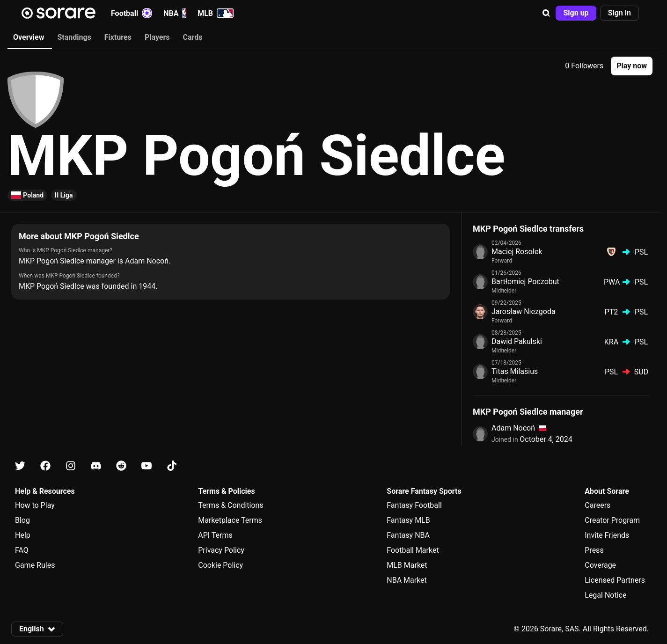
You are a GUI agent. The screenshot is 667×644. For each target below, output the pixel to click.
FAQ (22, 550)
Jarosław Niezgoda (524, 311)
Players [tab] (157, 37)
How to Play (35, 505)
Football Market (413, 550)
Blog (22, 520)
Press (594, 550)
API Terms (215, 535)
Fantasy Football (414, 505)
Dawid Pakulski (517, 341)
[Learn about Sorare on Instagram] (71, 466)
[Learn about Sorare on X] (20, 466)
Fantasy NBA (408, 535)
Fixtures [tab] (118, 37)
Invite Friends (607, 535)
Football (132, 13)
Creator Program (612, 520)
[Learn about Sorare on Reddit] (121, 466)
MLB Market (407, 565)
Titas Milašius (515, 371)
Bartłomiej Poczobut (525, 282)
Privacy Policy (221, 550)
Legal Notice (605, 595)
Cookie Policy (220, 565)
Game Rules (35, 565)
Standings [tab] (74, 37)
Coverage (600, 565)
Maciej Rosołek (517, 252)
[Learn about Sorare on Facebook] (45, 466)
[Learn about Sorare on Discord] (96, 466)
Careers (597, 505)
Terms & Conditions (231, 505)
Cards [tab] (193, 37)
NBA (175, 13)
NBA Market (407, 580)
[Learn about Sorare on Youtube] (147, 466)
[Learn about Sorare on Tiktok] (172, 466)
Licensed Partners (615, 580)
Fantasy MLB (408, 520)
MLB (216, 13)
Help (23, 535)
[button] (546, 13)
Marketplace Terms (230, 520)
